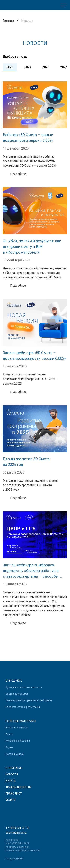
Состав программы (17, 694)
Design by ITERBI (14, 859)
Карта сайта (12, 840)
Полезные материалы (21, 721)
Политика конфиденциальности (23, 851)
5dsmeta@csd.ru (16, 833)
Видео (9, 747)
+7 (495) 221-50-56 (17, 828)
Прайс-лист (14, 794)
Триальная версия (18, 787)
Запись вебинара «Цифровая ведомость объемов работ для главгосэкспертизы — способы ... (32, 571)
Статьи (10, 734)
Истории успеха (15, 754)
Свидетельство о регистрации (23, 707)
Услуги (11, 800)
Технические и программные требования (29, 700)
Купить (11, 781)
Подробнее (18, 174)
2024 (28, 67)
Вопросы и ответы (16, 728)
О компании (14, 768)
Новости (12, 774)
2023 (46, 67)
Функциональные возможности (24, 687)
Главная (8, 21)
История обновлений (18, 741)
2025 (10, 67)
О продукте (14, 681)
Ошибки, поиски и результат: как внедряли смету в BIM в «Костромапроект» (32, 247)
